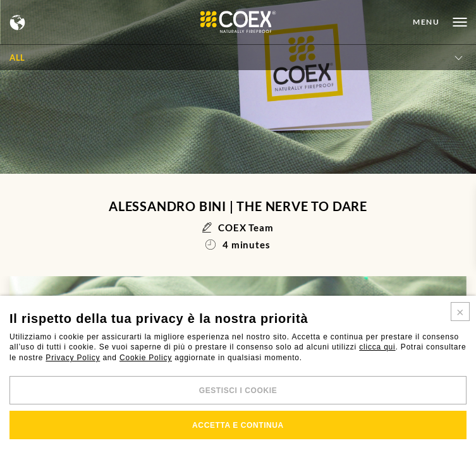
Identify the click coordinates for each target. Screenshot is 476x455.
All (17, 58)
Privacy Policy (73, 358)
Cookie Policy (146, 358)
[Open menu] (440, 22)
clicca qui (377, 347)
